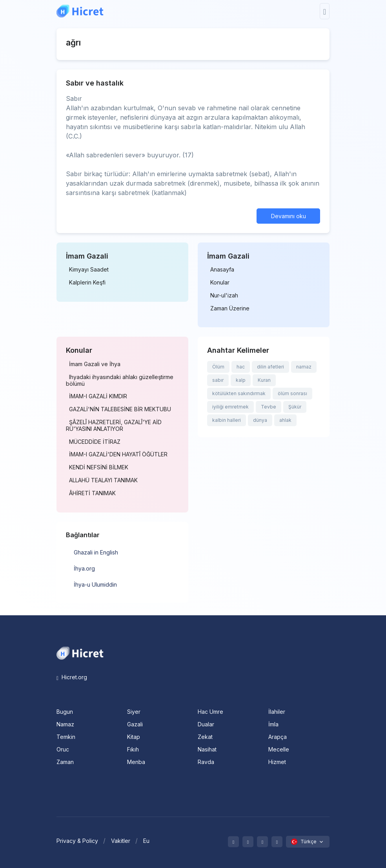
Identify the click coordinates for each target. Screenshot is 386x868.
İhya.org (84, 568)
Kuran (264, 380)
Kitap (134, 737)
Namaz (65, 724)
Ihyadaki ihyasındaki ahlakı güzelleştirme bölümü (120, 380)
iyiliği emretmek (230, 407)
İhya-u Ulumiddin (95, 584)
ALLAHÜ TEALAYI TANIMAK (103, 480)
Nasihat (207, 749)
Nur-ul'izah (224, 295)
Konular (220, 283)
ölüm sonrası (292, 393)
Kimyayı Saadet (89, 270)
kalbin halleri (227, 420)
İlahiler (277, 712)
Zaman (65, 762)
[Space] (80, 653)
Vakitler (121, 841)
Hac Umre (210, 712)
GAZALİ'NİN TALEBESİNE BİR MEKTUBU (120, 409)
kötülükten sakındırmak (239, 393)
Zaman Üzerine (230, 308)
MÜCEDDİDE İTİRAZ (95, 442)
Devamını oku (289, 216)
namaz (304, 367)
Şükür (295, 407)
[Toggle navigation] (325, 11)
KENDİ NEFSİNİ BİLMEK (99, 467)
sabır (218, 380)
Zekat (205, 737)
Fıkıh (133, 749)
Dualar (206, 724)
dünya (260, 420)
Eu (146, 841)
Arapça (278, 737)
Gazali (135, 724)
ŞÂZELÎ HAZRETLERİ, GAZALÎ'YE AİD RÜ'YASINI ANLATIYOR (114, 426)
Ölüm (218, 367)
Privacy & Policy (77, 841)
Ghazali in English (96, 552)
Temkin (66, 737)
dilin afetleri (270, 367)
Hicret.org (72, 677)
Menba (136, 762)
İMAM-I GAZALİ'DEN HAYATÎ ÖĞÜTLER (118, 454)
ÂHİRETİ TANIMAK (92, 493)
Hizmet (277, 762)
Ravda (206, 762)
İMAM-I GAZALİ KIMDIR (98, 396)
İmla (273, 724)
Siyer (134, 712)
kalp (241, 380)
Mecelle (279, 749)
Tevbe (269, 407)
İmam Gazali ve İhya (95, 364)
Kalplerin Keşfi (87, 283)
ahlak (285, 420)
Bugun (65, 712)
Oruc (63, 749)
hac (241, 367)
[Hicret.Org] (80, 11)
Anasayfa (222, 270)
